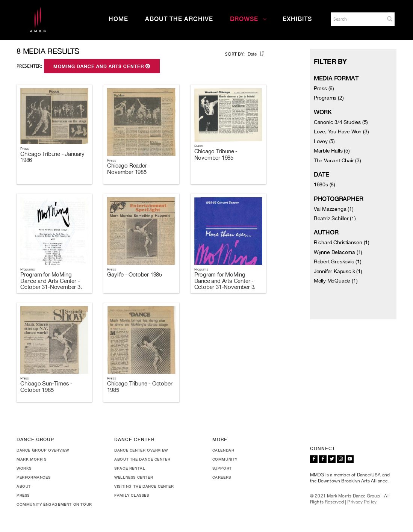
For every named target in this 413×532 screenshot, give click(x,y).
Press (23, 495)
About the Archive (179, 19)
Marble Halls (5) (332, 151)
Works (24, 468)
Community (225, 459)
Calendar (223, 450)
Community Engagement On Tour (54, 504)
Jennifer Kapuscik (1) (338, 271)
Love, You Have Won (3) (341, 131)
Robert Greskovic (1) (338, 261)
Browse (248, 19)
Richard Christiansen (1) (342, 242)
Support (222, 468)
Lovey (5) (324, 141)
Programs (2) (329, 98)
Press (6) (324, 88)
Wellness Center (134, 477)
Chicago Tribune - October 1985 (140, 387)
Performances (33, 477)
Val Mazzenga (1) (334, 209)
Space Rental (130, 468)
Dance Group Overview (43, 450)
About (24, 486)
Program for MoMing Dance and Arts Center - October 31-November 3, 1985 (51, 284)
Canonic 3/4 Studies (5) (341, 122)
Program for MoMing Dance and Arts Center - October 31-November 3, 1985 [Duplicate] (225, 284)
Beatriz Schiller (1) (335, 218)
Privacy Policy (362, 502)
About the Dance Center (142, 459)
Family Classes (132, 495)
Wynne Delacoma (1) (338, 252)
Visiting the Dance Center (144, 486)
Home (118, 19)
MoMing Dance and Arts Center (102, 66)
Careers (222, 477)
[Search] (357, 19)
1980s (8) (324, 184)
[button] (390, 19)
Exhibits (297, 19)
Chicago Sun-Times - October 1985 (46, 387)
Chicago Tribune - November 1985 (216, 154)
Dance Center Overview (141, 450)
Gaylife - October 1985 (135, 274)
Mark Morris (32, 459)
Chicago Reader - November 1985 (129, 169)
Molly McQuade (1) (336, 281)
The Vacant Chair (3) (337, 160)
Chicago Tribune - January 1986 (52, 157)
